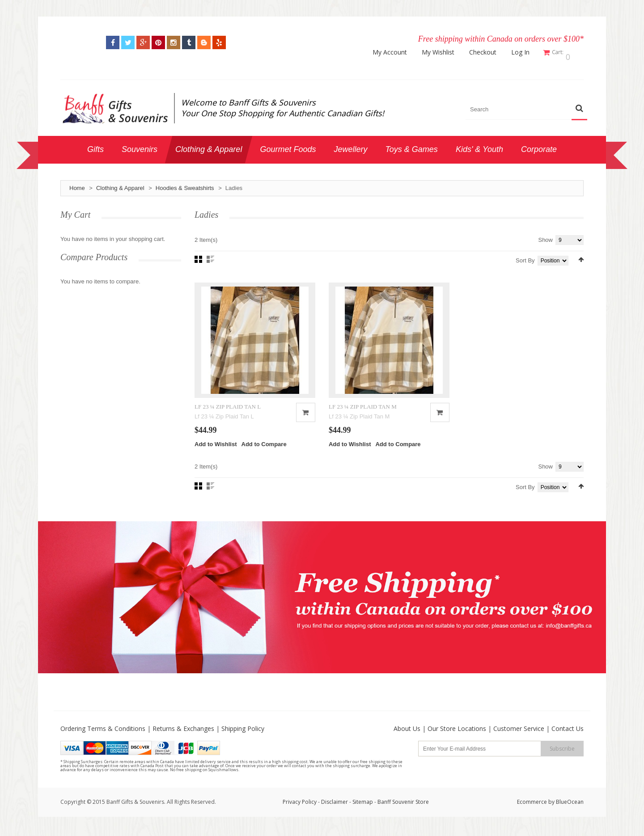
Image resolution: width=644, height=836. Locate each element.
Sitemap (363, 812)
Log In (526, 52)
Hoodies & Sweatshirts (185, 184)
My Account (396, 52)
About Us (407, 739)
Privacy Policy (300, 812)
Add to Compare (264, 454)
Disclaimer (335, 812)
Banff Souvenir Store (403, 812)
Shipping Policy (243, 739)
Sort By (525, 256)
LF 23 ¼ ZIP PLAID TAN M (363, 416)
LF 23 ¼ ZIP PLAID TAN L (228, 416)
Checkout (489, 52)
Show (545, 236)
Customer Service (519, 739)
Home (77, 184)
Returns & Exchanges (183, 739)
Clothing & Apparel (120, 184)
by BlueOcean (566, 812)
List (210, 255)
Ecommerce (532, 812)
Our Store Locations (457, 739)
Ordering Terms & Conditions (103, 739)
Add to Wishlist (216, 454)
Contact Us (568, 739)
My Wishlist (444, 52)
